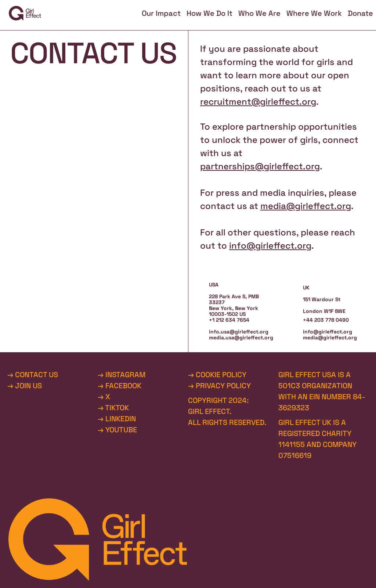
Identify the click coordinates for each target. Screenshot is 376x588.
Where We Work (314, 13)
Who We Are (259, 13)
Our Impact (161, 13)
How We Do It (209, 13)
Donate (360, 13)
